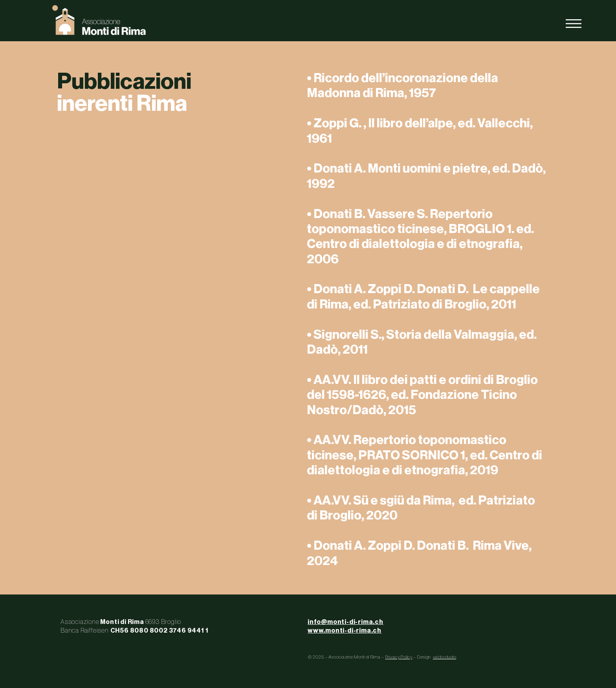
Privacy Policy (399, 657)
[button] (574, 24)
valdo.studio (445, 657)
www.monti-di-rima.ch (345, 631)
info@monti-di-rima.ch (346, 622)
